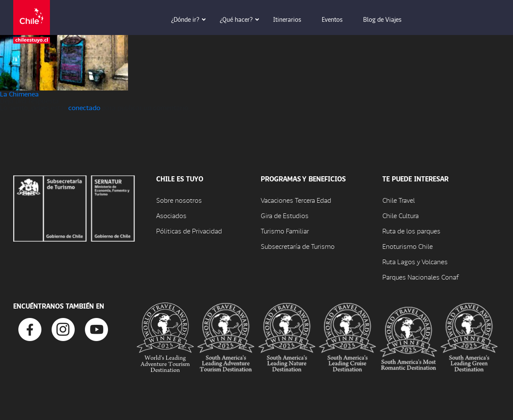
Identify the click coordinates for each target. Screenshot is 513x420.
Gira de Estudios (285, 215)
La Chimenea (19, 94)
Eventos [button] (338, 19)
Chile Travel (399, 200)
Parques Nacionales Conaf (420, 277)
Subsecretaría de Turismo (298, 246)
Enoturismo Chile (408, 246)
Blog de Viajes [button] (388, 19)
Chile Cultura (401, 215)
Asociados (171, 215)
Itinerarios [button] (293, 19)
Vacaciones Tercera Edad (296, 200)
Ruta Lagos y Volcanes (415, 261)
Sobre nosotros (179, 200)
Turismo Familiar (285, 231)
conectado (84, 107)
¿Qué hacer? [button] (242, 19)
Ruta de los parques (411, 231)
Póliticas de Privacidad (189, 231)
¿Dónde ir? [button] (191, 19)
